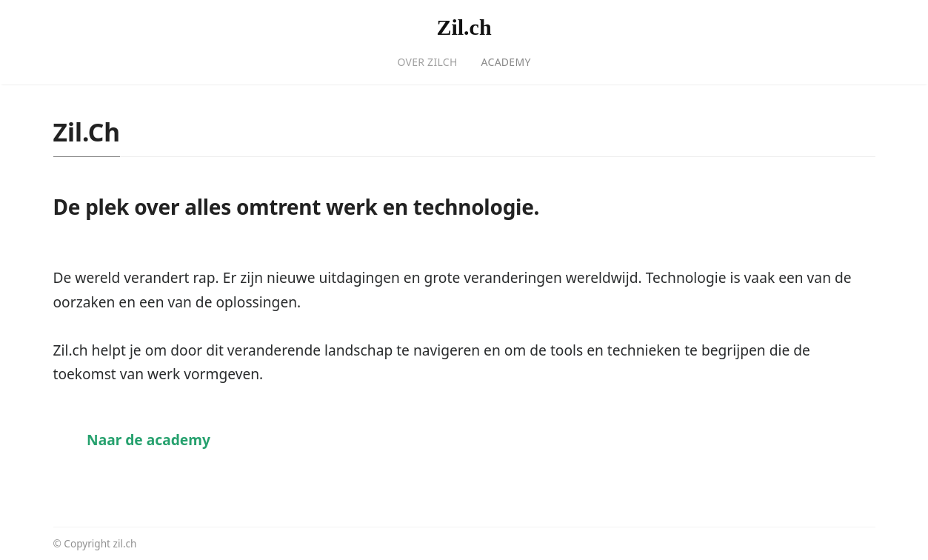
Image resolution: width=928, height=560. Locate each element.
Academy (506, 62)
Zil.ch (464, 27)
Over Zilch (427, 62)
